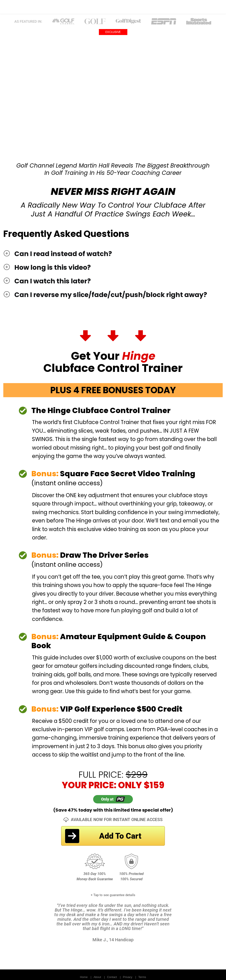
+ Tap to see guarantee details (113, 895)
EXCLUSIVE (113, 32)
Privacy (128, 977)
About (97, 977)
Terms (142, 977)
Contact (112, 977)
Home (84, 977)
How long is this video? (53, 268)
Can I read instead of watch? (63, 254)
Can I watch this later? (53, 281)
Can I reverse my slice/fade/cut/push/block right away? (111, 295)
